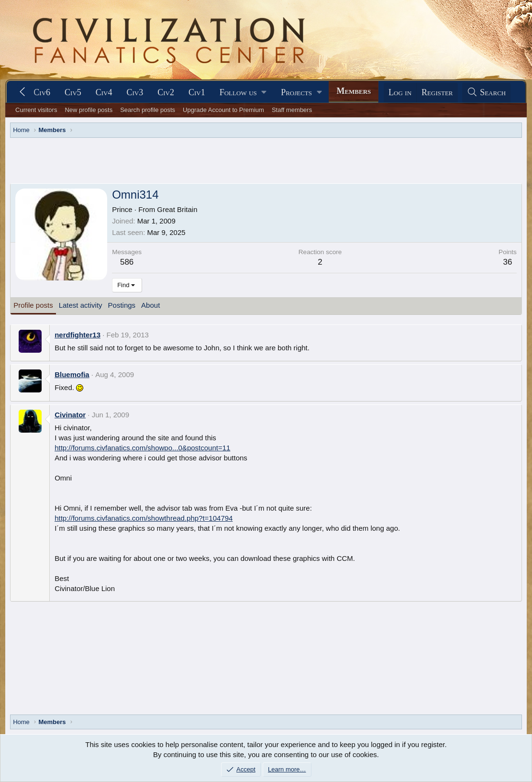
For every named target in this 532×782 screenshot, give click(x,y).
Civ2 (166, 92)
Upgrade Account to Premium (223, 110)
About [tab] (150, 305)
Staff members (292, 110)
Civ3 (135, 92)
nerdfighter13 (78, 335)
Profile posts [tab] (33, 305)
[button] (243, 93)
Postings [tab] (122, 305)
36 (508, 262)
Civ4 (104, 92)
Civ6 (42, 92)
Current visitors (36, 110)
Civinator (70, 415)
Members (354, 91)
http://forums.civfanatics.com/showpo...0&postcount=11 (142, 448)
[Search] (487, 93)
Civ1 (197, 92)
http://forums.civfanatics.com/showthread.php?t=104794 (144, 518)
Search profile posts (148, 110)
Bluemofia (72, 374)
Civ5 (73, 92)
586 (127, 262)
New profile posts (89, 110)
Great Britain (177, 209)
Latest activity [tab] (81, 305)
